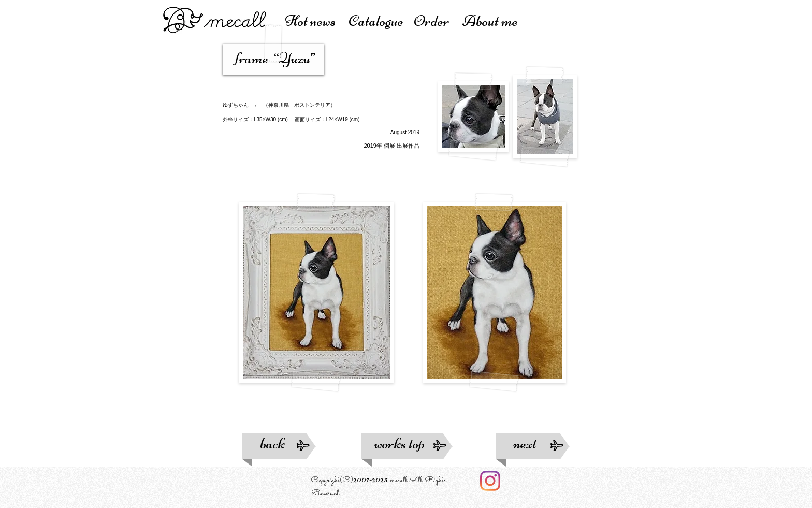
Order (438, 21)
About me (490, 21)
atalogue (381, 21)
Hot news (317, 21)
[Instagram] (490, 481)
